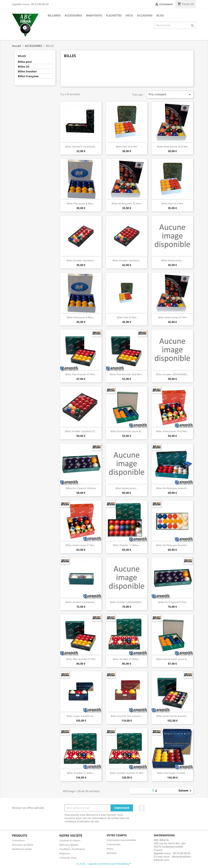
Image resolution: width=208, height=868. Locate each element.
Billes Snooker (27, 71)
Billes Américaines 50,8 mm (172, 147)
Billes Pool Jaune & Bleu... (81, 203)
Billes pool (25, 62)
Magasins (65, 853)
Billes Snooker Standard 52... (81, 431)
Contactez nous (68, 858)
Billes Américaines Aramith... (172, 716)
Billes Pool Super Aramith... (172, 773)
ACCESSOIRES (73, 15)
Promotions (18, 840)
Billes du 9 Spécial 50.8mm (81, 488)
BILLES (22, 56)
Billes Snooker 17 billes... (127, 545)
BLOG (160, 15)
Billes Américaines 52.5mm (127, 203)
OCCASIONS (145, 15)
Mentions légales (69, 845)
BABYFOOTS (94, 15)
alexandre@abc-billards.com (173, 858)
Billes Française (28, 76)
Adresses (112, 853)
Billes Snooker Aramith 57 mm (127, 773)
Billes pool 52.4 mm (172, 203)
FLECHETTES (114, 15)
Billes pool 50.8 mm (127, 147)
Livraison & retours (70, 840)
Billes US (24, 67)
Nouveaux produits (23, 845)
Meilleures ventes (22, 849)
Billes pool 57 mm (127, 317)
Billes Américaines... (172, 260)
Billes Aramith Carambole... (81, 602)
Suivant (185, 791)
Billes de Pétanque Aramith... (172, 488)
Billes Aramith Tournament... (127, 716)
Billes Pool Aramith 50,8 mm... (127, 374)
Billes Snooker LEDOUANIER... (172, 374)
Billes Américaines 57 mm (172, 317)
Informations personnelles (121, 840)
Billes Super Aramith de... (81, 716)
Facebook (142, 808)
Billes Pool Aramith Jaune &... (127, 431)
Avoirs (110, 849)
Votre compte (117, 835)
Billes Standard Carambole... (81, 147)
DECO (129, 15)
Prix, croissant (170, 95)
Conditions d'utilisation (72, 849)
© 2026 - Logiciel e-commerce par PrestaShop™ (104, 864)
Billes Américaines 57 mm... (81, 545)
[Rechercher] (175, 25)
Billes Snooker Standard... (81, 260)
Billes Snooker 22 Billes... (127, 659)
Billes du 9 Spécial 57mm (172, 602)
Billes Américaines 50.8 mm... (172, 431)
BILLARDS (54, 15)
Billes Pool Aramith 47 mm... (81, 374)
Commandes (114, 844)
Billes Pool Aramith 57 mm (81, 659)
